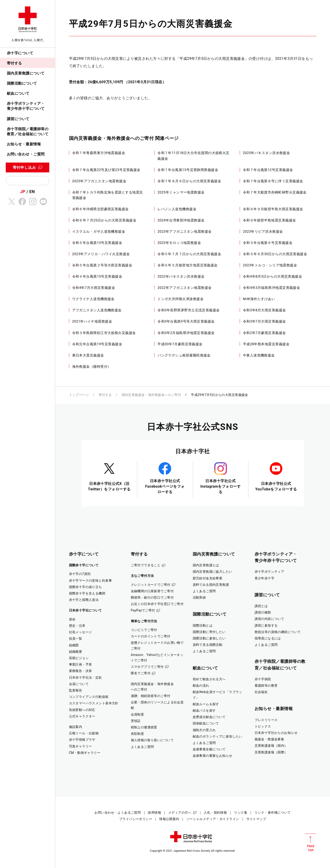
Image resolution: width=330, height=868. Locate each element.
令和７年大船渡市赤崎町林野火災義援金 (275, 192)
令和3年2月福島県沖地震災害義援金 (186, 333)
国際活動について (22, 83)
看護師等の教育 (266, 686)
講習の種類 (263, 612)
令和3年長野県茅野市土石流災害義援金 (189, 310)
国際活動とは (203, 625)
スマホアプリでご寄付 (147, 667)
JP (23, 192)
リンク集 (241, 813)
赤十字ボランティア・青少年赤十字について (26, 106)
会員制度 (137, 714)
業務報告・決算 (81, 671)
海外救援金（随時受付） (92, 367)
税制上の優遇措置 (144, 727)
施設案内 (76, 727)
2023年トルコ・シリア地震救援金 (270, 265)
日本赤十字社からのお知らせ (276, 733)
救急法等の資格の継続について (278, 632)
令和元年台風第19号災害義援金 (97, 344)
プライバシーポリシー (136, 819)
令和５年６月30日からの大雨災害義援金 (275, 254)
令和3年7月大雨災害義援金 (264, 321)
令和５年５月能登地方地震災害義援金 (188, 265)
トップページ (79, 395)
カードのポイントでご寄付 (151, 636)
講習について (18, 119)
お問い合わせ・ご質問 (26, 154)
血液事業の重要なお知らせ (213, 756)
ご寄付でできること (146, 565)
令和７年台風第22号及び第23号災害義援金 (106, 170)
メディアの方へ (180, 813)
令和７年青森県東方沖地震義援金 (99, 153)
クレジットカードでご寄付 (151, 585)
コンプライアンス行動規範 (89, 697)
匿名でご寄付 (141, 673)
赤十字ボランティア (269, 572)
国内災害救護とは (206, 565)
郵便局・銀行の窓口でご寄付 (152, 597)
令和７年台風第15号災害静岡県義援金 (188, 170)
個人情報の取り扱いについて (152, 740)
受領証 (136, 721)
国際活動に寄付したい (209, 632)
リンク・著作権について (273, 813)
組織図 (74, 645)
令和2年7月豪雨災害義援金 (264, 333)
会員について (79, 684)
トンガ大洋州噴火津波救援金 (180, 299)
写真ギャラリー (81, 746)
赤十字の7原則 (80, 574)
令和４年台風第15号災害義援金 (97, 276)
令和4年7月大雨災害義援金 (94, 288)
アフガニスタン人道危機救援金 (97, 310)
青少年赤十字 (265, 578)
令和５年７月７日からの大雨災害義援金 (189, 254)
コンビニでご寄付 (144, 630)
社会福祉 (261, 692)
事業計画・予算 (81, 664)
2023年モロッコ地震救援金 (179, 243)
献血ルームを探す (206, 704)
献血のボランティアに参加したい (217, 736)
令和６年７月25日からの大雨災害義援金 (104, 220)
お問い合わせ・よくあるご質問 (118, 813)
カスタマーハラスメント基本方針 (94, 703)
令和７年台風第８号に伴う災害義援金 (273, 181)
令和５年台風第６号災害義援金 (268, 243)
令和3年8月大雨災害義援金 (264, 310)
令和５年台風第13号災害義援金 (97, 243)
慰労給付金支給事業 (208, 578)
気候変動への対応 (82, 710)
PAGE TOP (310, 843)
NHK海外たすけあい (259, 299)
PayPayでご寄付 (143, 610)
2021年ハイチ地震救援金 (92, 321)
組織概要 (76, 652)
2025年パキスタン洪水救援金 (267, 153)
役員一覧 (76, 639)
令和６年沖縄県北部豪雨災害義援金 (100, 209)
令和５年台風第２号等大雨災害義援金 (102, 265)
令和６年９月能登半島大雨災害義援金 (273, 209)
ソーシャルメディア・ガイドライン (213, 819)
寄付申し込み (24, 167)
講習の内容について (269, 619)
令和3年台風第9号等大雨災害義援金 (186, 321)
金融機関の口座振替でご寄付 (152, 591)
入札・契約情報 (215, 813)
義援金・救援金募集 (269, 739)
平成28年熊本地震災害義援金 (266, 344)
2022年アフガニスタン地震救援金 (184, 288)
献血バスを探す (204, 710)
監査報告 (76, 690)
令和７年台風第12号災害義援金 (268, 170)
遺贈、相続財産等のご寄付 (151, 696)
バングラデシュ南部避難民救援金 (184, 355)
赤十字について (20, 53)
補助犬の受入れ (204, 730)
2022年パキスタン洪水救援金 (181, 276)
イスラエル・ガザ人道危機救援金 (99, 232)
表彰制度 (137, 734)
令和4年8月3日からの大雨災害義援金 (272, 276)
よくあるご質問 (142, 747)
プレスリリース (266, 720)
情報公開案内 (169, 819)
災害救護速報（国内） (271, 746)
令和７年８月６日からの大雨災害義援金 (189, 181)
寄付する (14, 63)
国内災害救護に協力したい (213, 572)
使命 (72, 619)
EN (32, 192)
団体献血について (206, 723)
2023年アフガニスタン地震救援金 (184, 232)
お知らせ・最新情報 (24, 144)
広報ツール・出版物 (84, 733)
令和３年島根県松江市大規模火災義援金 (104, 333)
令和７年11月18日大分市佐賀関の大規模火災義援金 (193, 156)
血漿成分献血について (209, 717)
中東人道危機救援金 (259, 355)
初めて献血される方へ (209, 679)
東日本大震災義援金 (88, 355)
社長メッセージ (81, 632)
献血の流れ (201, 686)
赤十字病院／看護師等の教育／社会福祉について (28, 131)
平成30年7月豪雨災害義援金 (180, 344)
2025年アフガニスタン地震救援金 (99, 181)
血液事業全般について (209, 749)
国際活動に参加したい (209, 638)
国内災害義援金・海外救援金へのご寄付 (151, 395)
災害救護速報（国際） (271, 752)
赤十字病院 (263, 679)
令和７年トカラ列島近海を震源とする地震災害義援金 (108, 195)
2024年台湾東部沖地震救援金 (181, 220)
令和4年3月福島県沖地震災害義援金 (272, 288)
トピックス (263, 726)
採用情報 (154, 813)
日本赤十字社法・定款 (85, 677)
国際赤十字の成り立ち (85, 587)
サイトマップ (256, 819)
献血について (18, 93)
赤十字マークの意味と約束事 (91, 581)
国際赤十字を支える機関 (87, 593)
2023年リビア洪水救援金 (263, 232)
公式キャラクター (82, 716)
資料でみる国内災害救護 (211, 585)
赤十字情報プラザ (82, 740)
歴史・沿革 (77, 626)
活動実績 (199, 597)
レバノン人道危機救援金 (177, 209)
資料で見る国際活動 (208, 645)
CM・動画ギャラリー (85, 753)
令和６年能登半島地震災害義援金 (269, 220)
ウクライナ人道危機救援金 (93, 299)
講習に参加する (266, 625)
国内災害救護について (26, 73)
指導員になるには (268, 638)
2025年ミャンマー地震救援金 (181, 192)
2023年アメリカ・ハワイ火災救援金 (101, 254)
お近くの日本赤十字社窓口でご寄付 (157, 604)
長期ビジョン (79, 658)
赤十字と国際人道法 (84, 600)
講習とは (261, 606)
